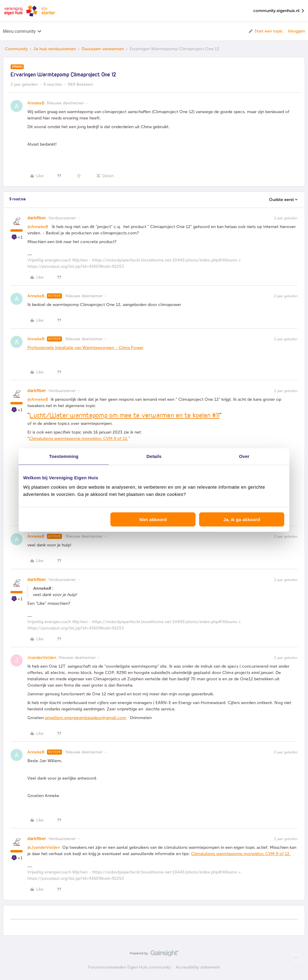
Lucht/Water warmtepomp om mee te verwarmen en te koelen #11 (125, 416)
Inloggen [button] (296, 31)
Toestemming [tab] (64, 456)
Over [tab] (244, 456)
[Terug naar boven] (296, 958)
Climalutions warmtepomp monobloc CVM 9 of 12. (79, 439)
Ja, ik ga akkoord (242, 519)
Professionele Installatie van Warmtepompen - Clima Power (85, 348)
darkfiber (37, 218)
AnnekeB (36, 103)
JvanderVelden (42, 658)
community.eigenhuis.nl (279, 11)
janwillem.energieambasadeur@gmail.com (86, 718)
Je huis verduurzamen (55, 49)
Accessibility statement (198, 967)
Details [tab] (154, 456)
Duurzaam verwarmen (103, 49)
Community (16, 49)
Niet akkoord (153, 519)
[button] (265, 31)
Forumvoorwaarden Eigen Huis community (129, 967)
